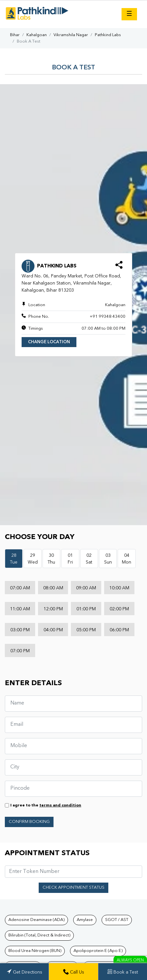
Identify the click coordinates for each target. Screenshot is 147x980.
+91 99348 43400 (108, 317)
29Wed (33, 559)
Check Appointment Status (73, 888)
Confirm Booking (29, 822)
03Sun (108, 559)
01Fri (70, 559)
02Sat (89, 559)
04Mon (127, 559)
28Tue (14, 559)
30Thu (51, 559)
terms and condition (60, 805)
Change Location (49, 342)
